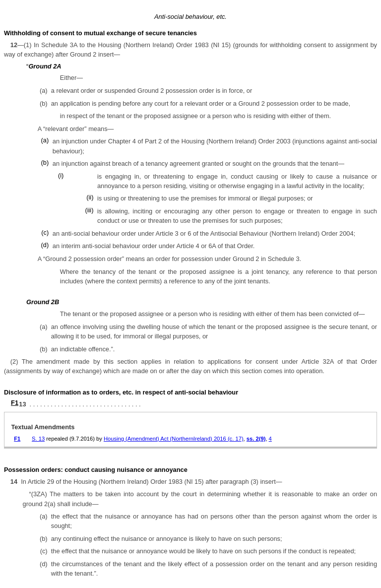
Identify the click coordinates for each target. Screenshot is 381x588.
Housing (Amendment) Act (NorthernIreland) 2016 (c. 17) (174, 439)
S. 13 (38, 439)
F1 (15, 403)
